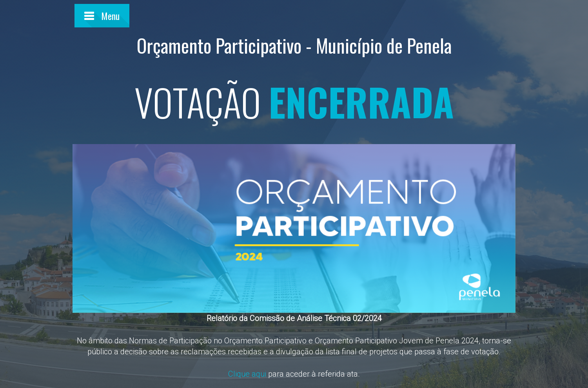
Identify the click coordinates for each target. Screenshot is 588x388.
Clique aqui (247, 374)
